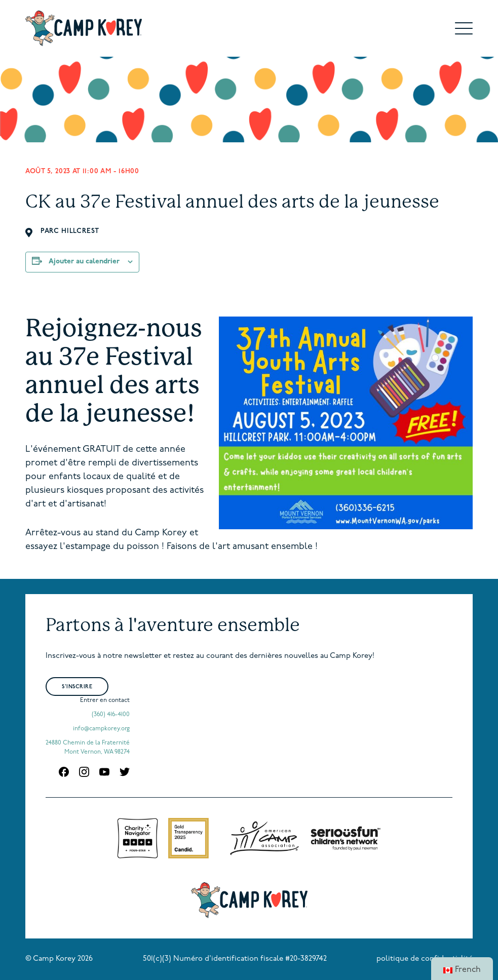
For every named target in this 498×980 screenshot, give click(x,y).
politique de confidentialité (425, 959)
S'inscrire (77, 687)
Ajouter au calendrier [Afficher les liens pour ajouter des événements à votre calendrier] (84, 262)
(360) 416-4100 (111, 715)
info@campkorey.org (101, 729)
